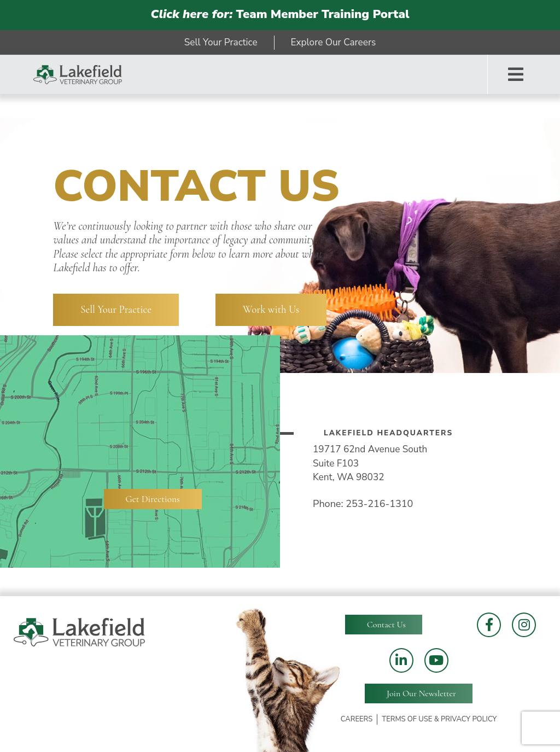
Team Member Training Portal (280, 14)
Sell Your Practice (116, 310)
